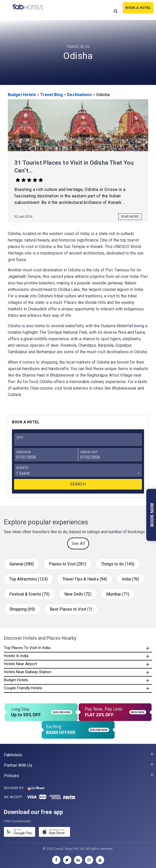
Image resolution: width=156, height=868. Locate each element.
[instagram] (89, 860)
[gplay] (20, 833)
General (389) (22, 564)
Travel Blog (51, 95)
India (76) (130, 579)
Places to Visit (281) (67, 564)
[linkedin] (78, 860)
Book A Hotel (138, 8)
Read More (130, 217)
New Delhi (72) (78, 594)
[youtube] (100, 860)
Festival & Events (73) (29, 594)
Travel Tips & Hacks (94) (85, 579)
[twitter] (67, 860)
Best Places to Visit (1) (71, 609)
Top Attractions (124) (29, 579)
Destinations (79, 95)
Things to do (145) (118, 564)
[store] (54, 833)
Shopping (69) (22, 609)
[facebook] (56, 860)
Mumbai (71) (118, 594)
